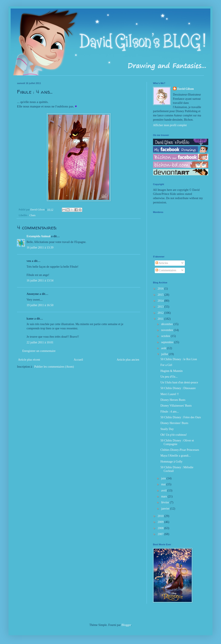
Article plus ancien (128, 360)
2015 (161, 295)
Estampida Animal (38, 236)
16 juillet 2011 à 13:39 (40, 248)
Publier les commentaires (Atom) (54, 367)
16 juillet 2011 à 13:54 (40, 281)
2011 (161, 319)
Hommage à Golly (171, 462)
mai (164, 484)
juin (164, 478)
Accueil (78, 360)
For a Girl (166, 365)
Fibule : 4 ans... (170, 412)
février (165, 502)
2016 (161, 289)
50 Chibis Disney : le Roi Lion (179, 359)
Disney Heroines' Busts (174, 423)
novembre (167, 330)
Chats (32, 215)
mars (164, 496)
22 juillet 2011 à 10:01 (40, 342)
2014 (161, 301)
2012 (161, 313)
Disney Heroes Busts (173, 400)
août (164, 348)
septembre (168, 342)
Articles (162, 263)
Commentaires (166, 270)
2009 (161, 522)
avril (164, 490)
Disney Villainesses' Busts (176, 406)
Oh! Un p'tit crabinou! (174, 435)
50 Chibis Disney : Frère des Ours (181, 417)
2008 (161, 528)
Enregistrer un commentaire (39, 351)
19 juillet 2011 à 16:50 (40, 305)
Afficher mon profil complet (170, 125)
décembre (167, 324)
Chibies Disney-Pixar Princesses (180, 450)
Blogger (126, 625)
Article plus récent (29, 360)
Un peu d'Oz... (169, 377)
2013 (161, 307)
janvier (166, 509)
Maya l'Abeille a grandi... (176, 456)
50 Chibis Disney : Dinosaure (178, 388)
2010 (161, 516)
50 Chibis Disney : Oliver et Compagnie (177, 442)
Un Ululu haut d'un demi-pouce (179, 382)
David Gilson (186, 89)
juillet (165, 354)
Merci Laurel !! (170, 394)
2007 (161, 534)
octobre (166, 336)
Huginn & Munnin (171, 371)
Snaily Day (167, 429)
